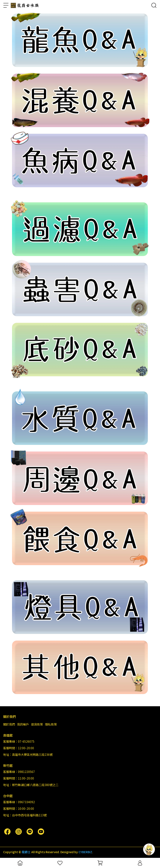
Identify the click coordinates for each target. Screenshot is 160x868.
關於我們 (9, 724)
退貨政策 (37, 724)
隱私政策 (51, 724)
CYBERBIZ (85, 852)
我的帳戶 (23, 724)
